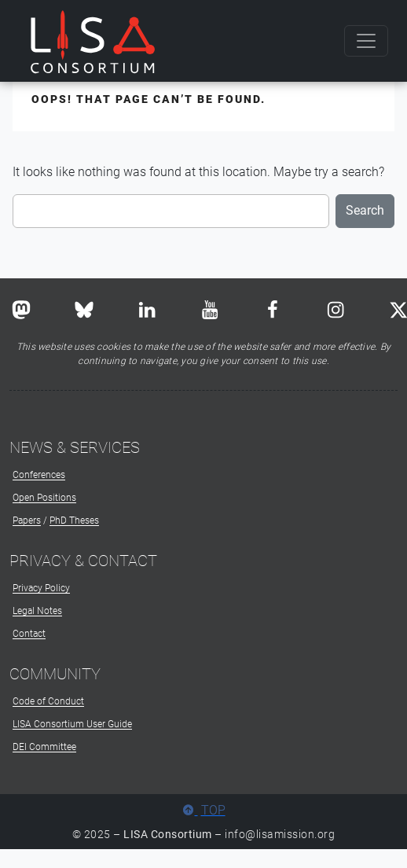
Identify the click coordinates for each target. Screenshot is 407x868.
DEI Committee (44, 747)
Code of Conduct (48, 701)
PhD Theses (74, 520)
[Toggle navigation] (366, 41)
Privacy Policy (41, 588)
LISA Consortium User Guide (72, 724)
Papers (27, 520)
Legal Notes (37, 611)
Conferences (39, 475)
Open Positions (44, 498)
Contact (29, 634)
